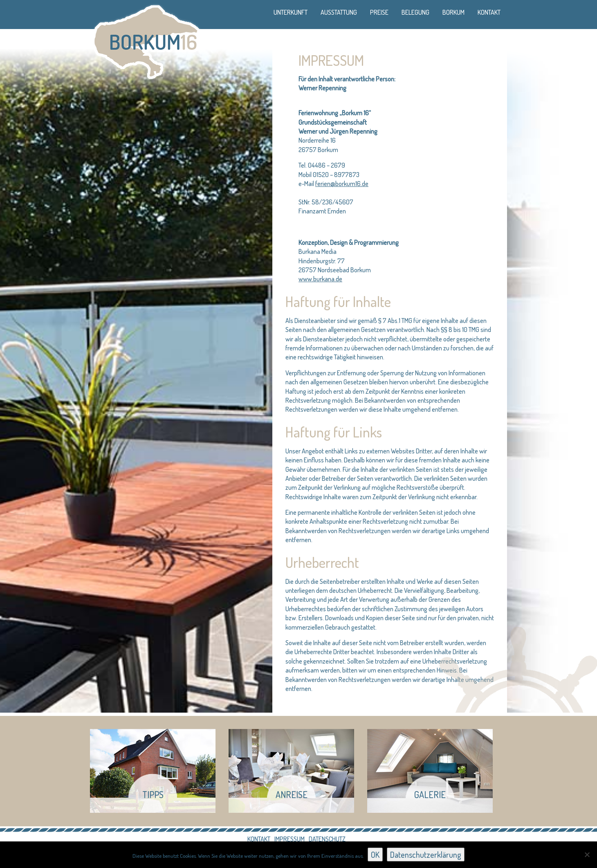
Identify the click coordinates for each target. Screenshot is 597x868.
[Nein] (587, 855)
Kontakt (489, 12)
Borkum (453, 12)
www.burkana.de (320, 279)
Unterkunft (291, 12)
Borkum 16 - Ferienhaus (146, 41)
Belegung (415, 12)
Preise (379, 12)
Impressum (290, 839)
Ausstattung (339, 12)
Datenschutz (327, 839)
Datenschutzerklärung (426, 855)
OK (375, 855)
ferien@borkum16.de (342, 184)
